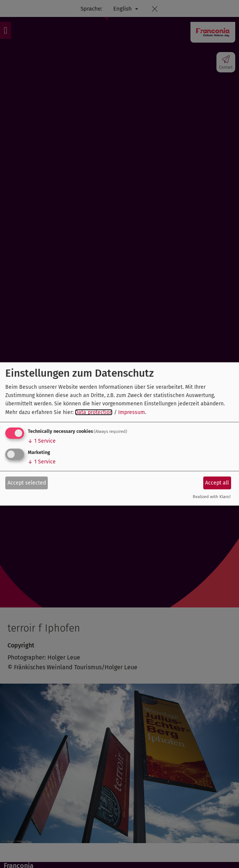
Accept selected (27, 482)
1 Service (42, 441)
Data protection (94, 412)
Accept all (217, 482)
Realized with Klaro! (212, 497)
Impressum (132, 412)
